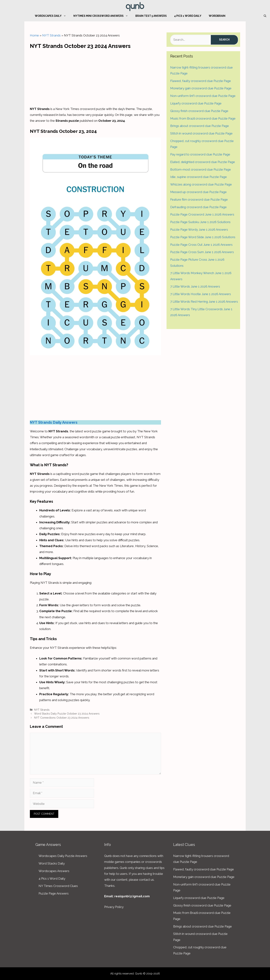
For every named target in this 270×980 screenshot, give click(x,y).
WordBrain (217, 16)
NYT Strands (51, 35)
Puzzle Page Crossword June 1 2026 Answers (202, 214)
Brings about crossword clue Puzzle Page (200, 126)
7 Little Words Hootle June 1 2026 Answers (201, 294)
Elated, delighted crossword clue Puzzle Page (203, 162)
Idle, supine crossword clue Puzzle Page (199, 177)
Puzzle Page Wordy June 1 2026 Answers (199, 230)
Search (224, 40)
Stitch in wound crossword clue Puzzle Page (201, 133)
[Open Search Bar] (265, 16)
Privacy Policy (114, 907)
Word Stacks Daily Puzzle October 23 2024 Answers (67, 714)
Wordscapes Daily (52, 16)
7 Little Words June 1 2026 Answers (195, 286)
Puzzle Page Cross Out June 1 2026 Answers (201, 245)
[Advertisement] (96, 77)
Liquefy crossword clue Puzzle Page (196, 103)
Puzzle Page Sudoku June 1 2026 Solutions (200, 222)
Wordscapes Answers (54, 871)
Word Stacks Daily (52, 863)
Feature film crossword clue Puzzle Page (199, 199)
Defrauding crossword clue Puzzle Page (198, 207)
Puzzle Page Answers (54, 893)
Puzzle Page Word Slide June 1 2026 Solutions (203, 237)
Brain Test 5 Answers (151, 16)
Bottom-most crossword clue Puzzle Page (201, 169)
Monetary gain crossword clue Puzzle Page (201, 88)
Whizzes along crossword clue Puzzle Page (201, 184)
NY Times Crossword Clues (58, 886)
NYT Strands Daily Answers (54, 422)
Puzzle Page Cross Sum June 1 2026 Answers (202, 252)
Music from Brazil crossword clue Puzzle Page (203, 118)
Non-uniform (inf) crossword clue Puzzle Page (203, 96)
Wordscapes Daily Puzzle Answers (63, 856)
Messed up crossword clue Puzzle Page (198, 192)
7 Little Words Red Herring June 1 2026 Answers (204, 302)
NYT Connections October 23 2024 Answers (62, 718)
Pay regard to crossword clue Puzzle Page (200, 154)
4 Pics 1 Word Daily (188, 16)
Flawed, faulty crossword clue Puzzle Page (201, 81)
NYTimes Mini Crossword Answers (103, 16)
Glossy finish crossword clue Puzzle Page (199, 111)
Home (34, 35)
